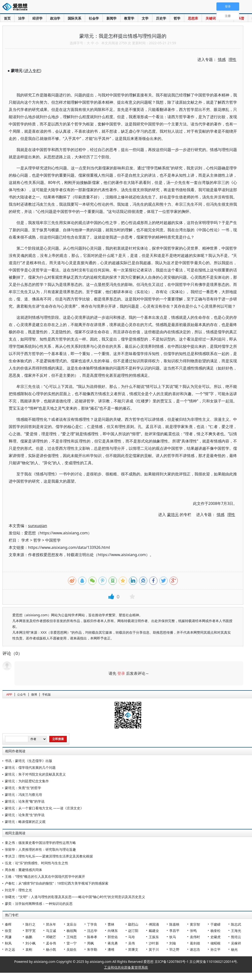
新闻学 (111, 18)
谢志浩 (195, 949)
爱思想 (16, 7)
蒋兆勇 (113, 943)
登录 (121, 673)
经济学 (37, 18)
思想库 (193, 18)
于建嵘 (215, 924)
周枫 (90, 943)
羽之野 (174, 949)
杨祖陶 (72, 931)
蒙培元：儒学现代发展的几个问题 (30, 767)
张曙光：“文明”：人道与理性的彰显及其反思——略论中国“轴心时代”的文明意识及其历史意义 (75, 897)
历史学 (161, 18)
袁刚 (29, 949)
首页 (7, 18)
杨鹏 (29, 937)
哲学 (177, 18)
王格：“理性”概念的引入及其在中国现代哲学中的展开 (45, 876)
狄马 (173, 937)
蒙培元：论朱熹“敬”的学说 (25, 801)
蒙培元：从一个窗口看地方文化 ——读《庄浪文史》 (44, 808)
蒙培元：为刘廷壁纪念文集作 (27, 781)
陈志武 (236, 924)
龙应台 (72, 924)
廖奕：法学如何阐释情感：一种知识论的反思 (39, 904)
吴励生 (72, 949)
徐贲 (8, 931)
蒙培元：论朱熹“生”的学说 (25, 815)
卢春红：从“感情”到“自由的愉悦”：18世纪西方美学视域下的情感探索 (57, 883)
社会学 (94, 18)
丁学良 (92, 924)
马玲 (132, 937)
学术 (25, 540)
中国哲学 (53, 540)
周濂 (8, 937)
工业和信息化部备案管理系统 (126, 967)
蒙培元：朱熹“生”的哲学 (23, 788)
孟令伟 (51, 943)
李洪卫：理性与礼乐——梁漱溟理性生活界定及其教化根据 (49, 856)
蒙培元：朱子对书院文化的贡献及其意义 (35, 774)
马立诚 (51, 931)
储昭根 (215, 943)
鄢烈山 (133, 924)
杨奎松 (215, 931)
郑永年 (51, 924)
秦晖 (8, 924)
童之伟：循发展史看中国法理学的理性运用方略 (40, 843)
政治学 (55, 18)
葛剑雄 (195, 943)
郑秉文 (133, 949)
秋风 (8, 943)
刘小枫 (30, 943)
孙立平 (215, 949)
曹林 (111, 924)
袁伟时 (195, 937)
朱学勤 (92, 949)
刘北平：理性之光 (18, 890)
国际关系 (74, 18)
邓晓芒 (51, 937)
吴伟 (132, 943)
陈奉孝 (92, 937)
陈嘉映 (174, 924)
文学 (145, 18)
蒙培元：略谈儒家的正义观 (25, 822)
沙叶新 (154, 943)
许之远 (10, 949)
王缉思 (72, 937)
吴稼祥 (236, 943)
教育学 (129, 18)
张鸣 (193, 931)
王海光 (236, 931)
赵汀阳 (133, 931)
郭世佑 (113, 937)
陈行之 (30, 924)
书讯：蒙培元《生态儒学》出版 (29, 761)
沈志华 (92, 931)
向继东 (113, 931)
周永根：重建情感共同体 (23, 870)
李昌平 (174, 931)
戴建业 (154, 931)
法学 (22, 18)
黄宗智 (195, 924)
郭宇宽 (30, 931)
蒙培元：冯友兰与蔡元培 (23, 795)
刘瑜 (173, 943)
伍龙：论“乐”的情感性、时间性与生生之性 (37, 863)
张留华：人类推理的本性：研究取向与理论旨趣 (40, 849)
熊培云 (236, 937)
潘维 (111, 949)
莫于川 (154, 949)
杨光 (234, 949)
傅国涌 (154, 924)
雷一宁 (72, 943)
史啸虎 (215, 937)
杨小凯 (51, 949)
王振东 (154, 937)
